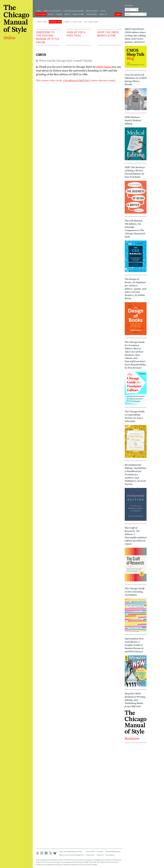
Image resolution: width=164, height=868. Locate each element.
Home (38, 11)
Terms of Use (90, 851)
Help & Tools (92, 11)
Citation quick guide (73, 11)
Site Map (100, 851)
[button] (137, 10)
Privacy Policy (90, 855)
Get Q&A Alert (91, 22)
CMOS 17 (103, 14)
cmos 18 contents (52, 11)
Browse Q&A (55, 22)
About (67, 14)
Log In (118, 14)
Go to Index (129, 5)
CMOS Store (78, 14)
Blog (51, 14)
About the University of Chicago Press (72, 855)
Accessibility (110, 855)
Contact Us (100, 855)
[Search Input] (136, 14)
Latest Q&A (41, 22)
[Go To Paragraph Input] (132, 9)
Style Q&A (41, 14)
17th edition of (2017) (77, 80)
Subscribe (92, 14)
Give (103, 11)
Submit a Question (73, 22)
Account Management (113, 851)
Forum (59, 14)
